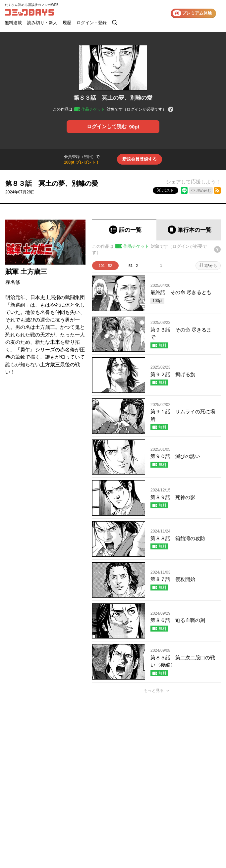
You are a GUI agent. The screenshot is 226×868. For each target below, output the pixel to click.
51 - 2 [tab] (133, 266)
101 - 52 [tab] (105, 266)
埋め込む (204, 190)
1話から (211, 266)
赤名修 (13, 282)
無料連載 (13, 23)
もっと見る (154, 690)
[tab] (124, 230)
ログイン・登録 (92, 23)
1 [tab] (161, 266)
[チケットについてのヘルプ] (171, 110)
